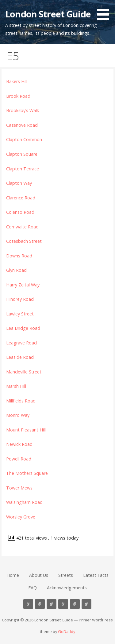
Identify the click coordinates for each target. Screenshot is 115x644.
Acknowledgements (67, 588)
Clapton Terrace (23, 169)
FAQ (33, 588)
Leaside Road (20, 357)
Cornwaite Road (22, 227)
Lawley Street (20, 314)
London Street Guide (48, 14)
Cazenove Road (22, 125)
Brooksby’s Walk (23, 110)
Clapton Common (24, 139)
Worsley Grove (21, 517)
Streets (66, 575)
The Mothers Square (27, 473)
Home (13, 575)
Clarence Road (21, 198)
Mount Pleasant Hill (26, 430)
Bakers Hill (17, 81)
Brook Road (18, 96)
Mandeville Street (24, 372)
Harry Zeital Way (23, 285)
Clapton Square (22, 154)
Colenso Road (20, 212)
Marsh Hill (16, 386)
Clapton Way (19, 183)
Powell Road (19, 459)
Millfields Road (21, 401)
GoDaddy (67, 631)
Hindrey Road (20, 299)
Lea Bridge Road (23, 328)
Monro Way (18, 415)
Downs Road (19, 256)
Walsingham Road (24, 502)
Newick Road (19, 444)
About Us (39, 575)
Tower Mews (19, 488)
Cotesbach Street (24, 241)
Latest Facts (96, 575)
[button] (105, 11)
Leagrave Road (21, 343)
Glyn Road (16, 270)
